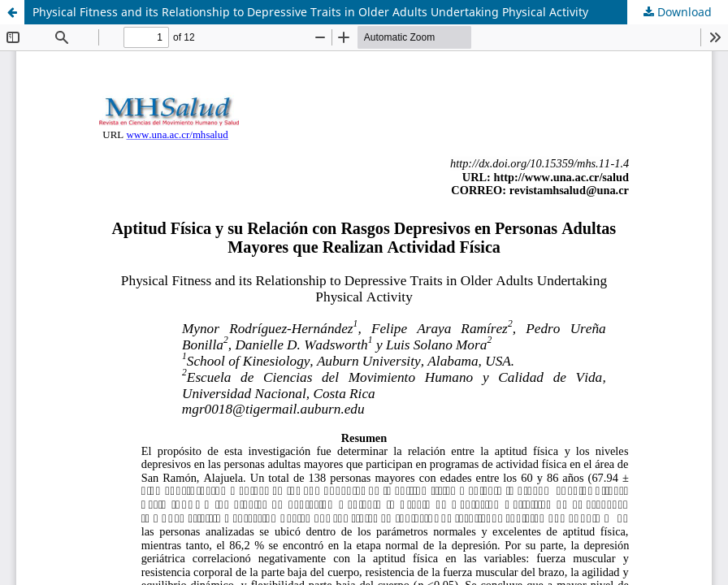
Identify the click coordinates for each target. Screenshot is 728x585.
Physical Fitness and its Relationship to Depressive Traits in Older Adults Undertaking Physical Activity (310, 12)
